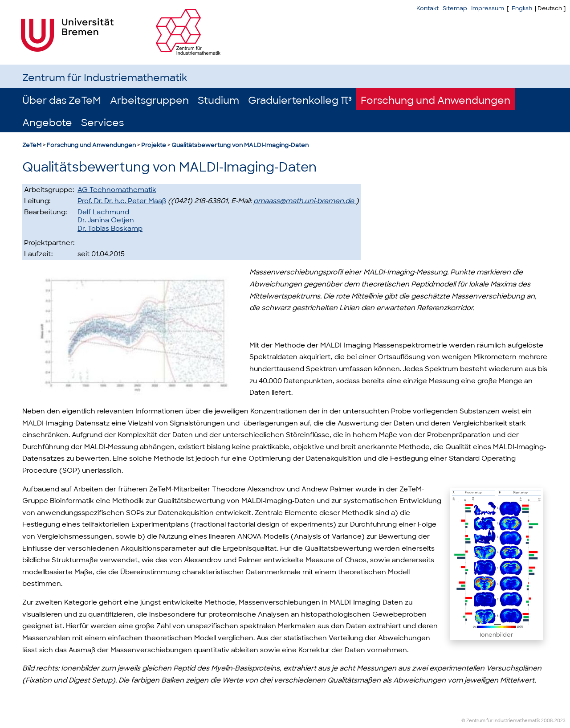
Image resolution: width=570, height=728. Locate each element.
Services (102, 123)
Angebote (47, 123)
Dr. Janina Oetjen (106, 220)
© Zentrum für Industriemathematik (501, 721)
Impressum (488, 8)
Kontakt (427, 8)
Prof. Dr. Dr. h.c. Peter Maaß (122, 201)
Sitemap (455, 8)
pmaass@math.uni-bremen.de (305, 201)
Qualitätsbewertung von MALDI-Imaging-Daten (240, 145)
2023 (560, 721)
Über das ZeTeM (62, 100)
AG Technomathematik (117, 190)
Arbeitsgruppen (149, 100)
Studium (218, 100)
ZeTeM (32, 145)
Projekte (154, 145)
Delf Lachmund (103, 212)
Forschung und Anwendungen (436, 100)
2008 (547, 721)
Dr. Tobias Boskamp (110, 229)
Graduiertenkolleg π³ (300, 100)
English (522, 8)
